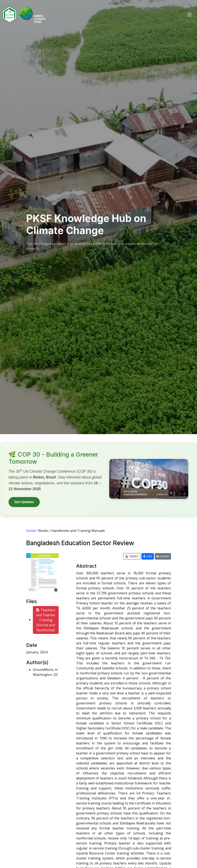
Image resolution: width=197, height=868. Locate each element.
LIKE (148, 556)
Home (31, 531)
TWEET (132, 556)
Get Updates (24, 502)
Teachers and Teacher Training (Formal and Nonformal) (46, 620)
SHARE (163, 556)
